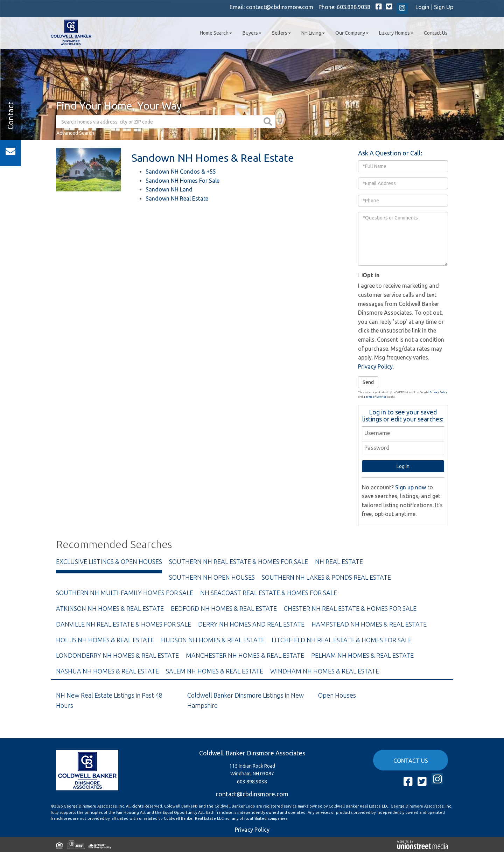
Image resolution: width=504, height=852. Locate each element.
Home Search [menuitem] (216, 33)
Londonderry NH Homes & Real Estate (117, 655)
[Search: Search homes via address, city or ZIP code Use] (159, 122)
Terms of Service (375, 397)
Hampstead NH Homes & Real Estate (369, 624)
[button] (269, 122)
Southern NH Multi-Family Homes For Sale (125, 593)
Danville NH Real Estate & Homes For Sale (124, 624)
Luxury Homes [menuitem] (396, 33)
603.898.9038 (353, 7)
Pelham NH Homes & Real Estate (362, 655)
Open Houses (337, 695)
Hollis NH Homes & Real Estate (105, 640)
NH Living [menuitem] (313, 33)
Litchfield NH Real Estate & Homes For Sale (342, 640)
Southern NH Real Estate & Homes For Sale (239, 561)
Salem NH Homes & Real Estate (215, 671)
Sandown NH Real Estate (177, 198)
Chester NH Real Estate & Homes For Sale (350, 608)
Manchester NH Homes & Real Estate (245, 655)
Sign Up (444, 7)
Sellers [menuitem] (281, 33)
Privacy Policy (375, 366)
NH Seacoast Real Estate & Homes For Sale (269, 593)
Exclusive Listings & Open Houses (109, 561)
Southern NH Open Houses (212, 577)
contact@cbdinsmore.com (280, 7)
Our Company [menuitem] (352, 33)
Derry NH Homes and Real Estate (251, 624)
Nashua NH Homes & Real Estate (107, 671)
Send (368, 382)
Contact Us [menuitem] (436, 33)
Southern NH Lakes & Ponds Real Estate (326, 577)
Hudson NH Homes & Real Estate (213, 640)
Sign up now (411, 487)
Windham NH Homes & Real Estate (325, 671)
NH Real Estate (339, 561)
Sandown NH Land (169, 189)
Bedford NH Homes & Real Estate (224, 608)
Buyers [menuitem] (252, 33)
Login (422, 7)
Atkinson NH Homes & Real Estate (110, 608)
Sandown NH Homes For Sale (183, 181)
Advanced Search (75, 133)
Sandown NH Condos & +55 (181, 172)
